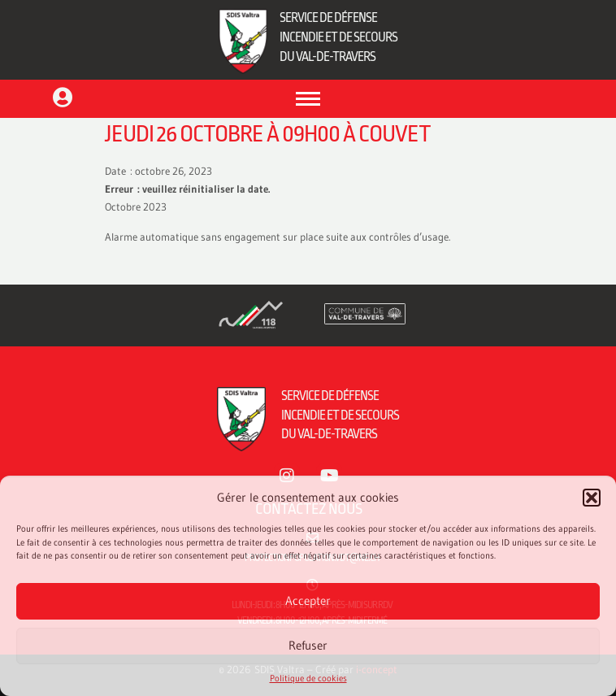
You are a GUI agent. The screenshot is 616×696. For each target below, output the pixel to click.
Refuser (308, 645)
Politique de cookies (308, 678)
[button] (592, 498)
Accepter (308, 600)
